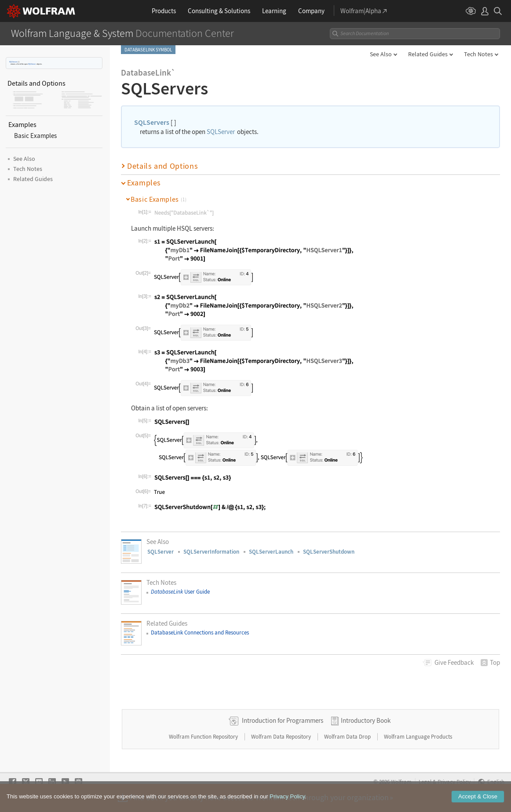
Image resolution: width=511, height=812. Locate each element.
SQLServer (32, 64)
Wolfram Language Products (418, 737)
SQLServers (13, 62)
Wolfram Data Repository (282, 737)
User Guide (180, 592)
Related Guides (428, 54)
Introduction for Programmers (283, 720)
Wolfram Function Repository (204, 737)
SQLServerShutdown (329, 552)
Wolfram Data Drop (348, 737)
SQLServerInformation (211, 552)
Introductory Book (366, 720)
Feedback (454, 662)
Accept (478, 796)
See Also (381, 54)
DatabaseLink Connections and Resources (200, 633)
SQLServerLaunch (271, 552)
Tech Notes (478, 54)
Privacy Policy (287, 796)
